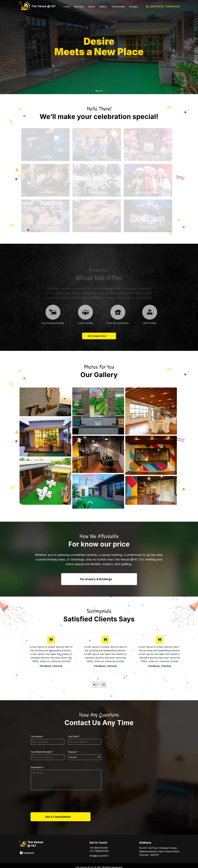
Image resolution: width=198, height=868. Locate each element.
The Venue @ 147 (37, 6)
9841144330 (157, 6)
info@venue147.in (99, 856)
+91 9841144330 (99, 848)
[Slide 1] (96, 91)
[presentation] (95, 685)
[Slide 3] (102, 91)
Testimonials (118, 6)
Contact (133, 6)
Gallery (103, 6)
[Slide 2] (99, 91)
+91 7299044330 (99, 851)
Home (67, 6)
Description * (37, 767)
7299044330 (172, 6)
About (91, 6)
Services (79, 6)
